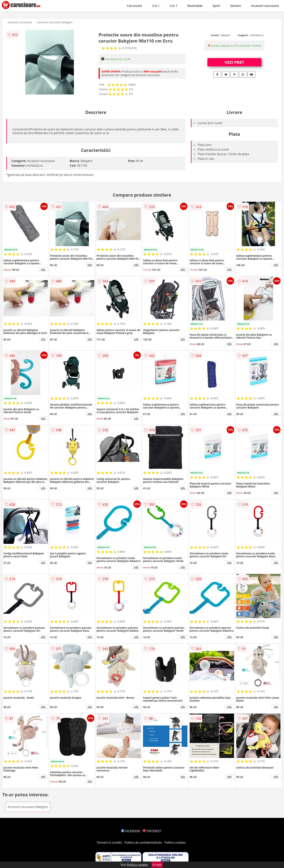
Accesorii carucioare (265, 6)
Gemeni (236, 6)
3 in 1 (174, 6)
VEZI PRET (234, 62)
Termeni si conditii (109, 842)
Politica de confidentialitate (143, 842)
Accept (157, 865)
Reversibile (195, 6)
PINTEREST (152, 831)
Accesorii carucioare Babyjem (55, 22)
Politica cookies (175, 842)
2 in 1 (156, 6)
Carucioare (134, 6)
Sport (216, 6)
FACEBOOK (131, 831)
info (43, 269)
